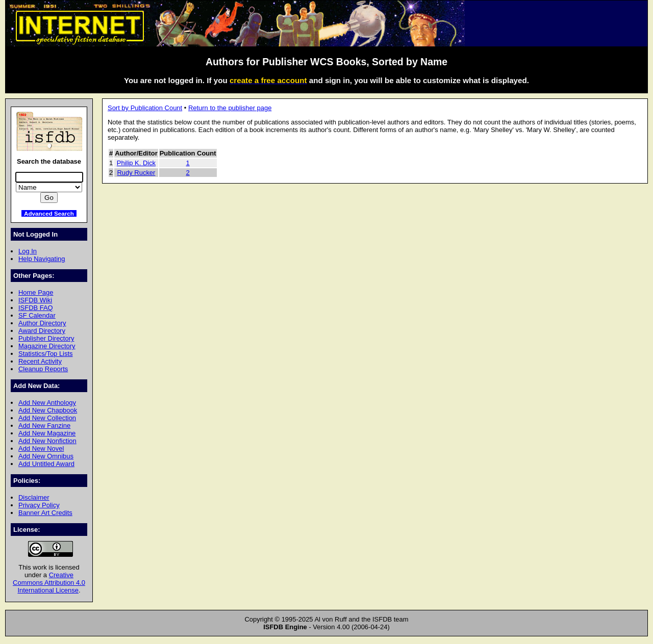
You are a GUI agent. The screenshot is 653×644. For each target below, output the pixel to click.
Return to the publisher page (230, 108)
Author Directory (42, 323)
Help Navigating (42, 259)
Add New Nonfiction (47, 441)
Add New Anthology (47, 403)
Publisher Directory (46, 338)
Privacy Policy (39, 505)
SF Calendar (37, 315)
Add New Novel (41, 448)
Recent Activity (40, 361)
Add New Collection (47, 418)
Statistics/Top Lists (46, 354)
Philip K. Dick (136, 163)
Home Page (36, 292)
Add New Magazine (47, 433)
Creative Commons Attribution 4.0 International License (49, 583)
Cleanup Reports (43, 369)
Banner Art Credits (45, 513)
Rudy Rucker (136, 173)
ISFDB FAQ (36, 308)
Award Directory (42, 331)
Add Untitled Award (46, 464)
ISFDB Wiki (35, 300)
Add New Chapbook (48, 410)
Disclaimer (34, 497)
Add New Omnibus (46, 456)
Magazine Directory (47, 346)
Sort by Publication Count (145, 108)
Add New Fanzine (44, 426)
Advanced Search (49, 213)
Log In (28, 251)
